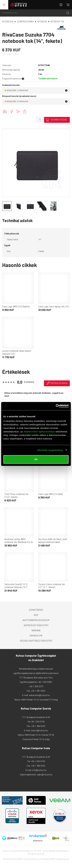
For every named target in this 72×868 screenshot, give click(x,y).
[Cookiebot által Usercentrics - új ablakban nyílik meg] (56, 406)
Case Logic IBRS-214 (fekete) (16, 307)
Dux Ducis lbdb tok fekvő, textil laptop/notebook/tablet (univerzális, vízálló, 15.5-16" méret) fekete (53, 544)
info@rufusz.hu (39, 770)
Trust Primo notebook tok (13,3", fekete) (16, 496)
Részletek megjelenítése (50, 450)
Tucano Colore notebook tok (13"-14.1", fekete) (52, 586)
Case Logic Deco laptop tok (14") (54, 307)
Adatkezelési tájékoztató (36, 625)
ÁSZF (36, 615)
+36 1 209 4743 (38, 761)
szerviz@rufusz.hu (39, 731)
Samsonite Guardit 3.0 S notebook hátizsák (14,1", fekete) (16, 587)
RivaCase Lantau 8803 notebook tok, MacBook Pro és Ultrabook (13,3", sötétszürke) (19, 542)
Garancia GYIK (36, 636)
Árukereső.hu (38, 841)
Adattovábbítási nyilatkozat (36, 620)
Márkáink (36, 631)
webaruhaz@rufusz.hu (39, 695)
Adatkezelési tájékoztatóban (39, 432)
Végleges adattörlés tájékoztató (36, 641)
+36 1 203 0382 (45, 682)
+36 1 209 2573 (36, 686)
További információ (48, 79)
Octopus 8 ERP (49, 859)
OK (36, 459)
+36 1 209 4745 (38, 722)
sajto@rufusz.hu (45, 775)
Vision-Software (31, 859)
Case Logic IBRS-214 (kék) (51, 494)
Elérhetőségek (36, 610)
